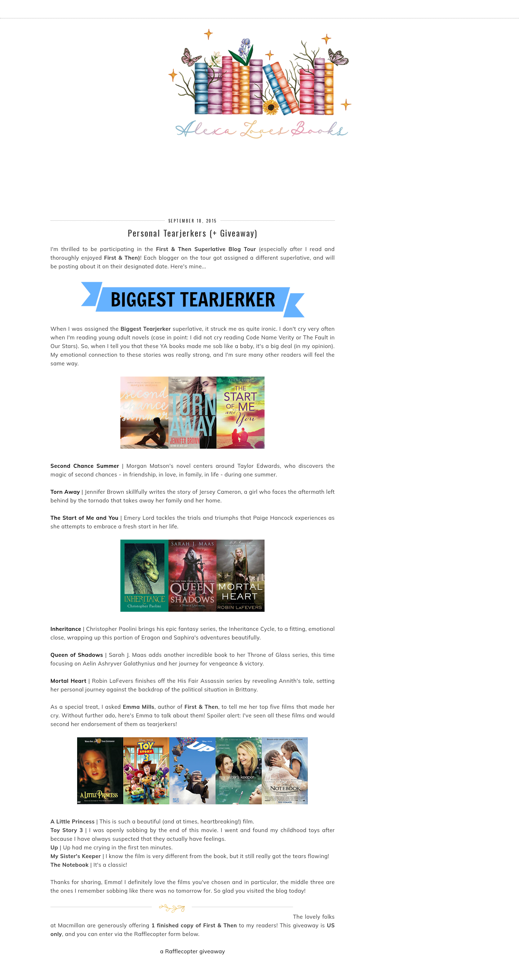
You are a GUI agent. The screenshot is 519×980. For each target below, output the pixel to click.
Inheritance (66, 629)
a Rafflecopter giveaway (192, 951)
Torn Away (65, 492)
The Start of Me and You (85, 518)
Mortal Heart (68, 681)
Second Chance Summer (85, 466)
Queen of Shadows (77, 655)
